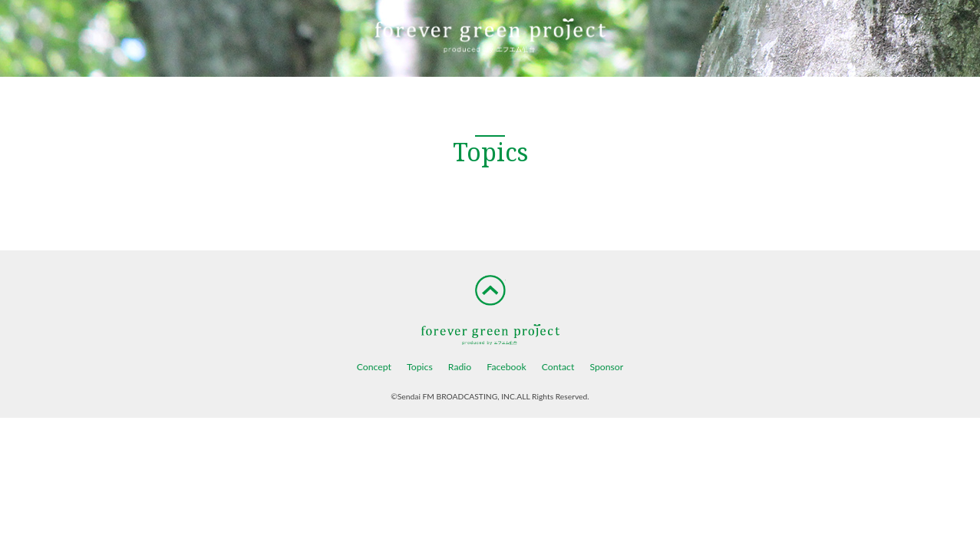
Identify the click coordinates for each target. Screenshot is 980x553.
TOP (490, 290)
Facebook (506, 367)
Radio (460, 367)
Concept (374, 367)
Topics (420, 367)
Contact (558, 367)
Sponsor (606, 367)
